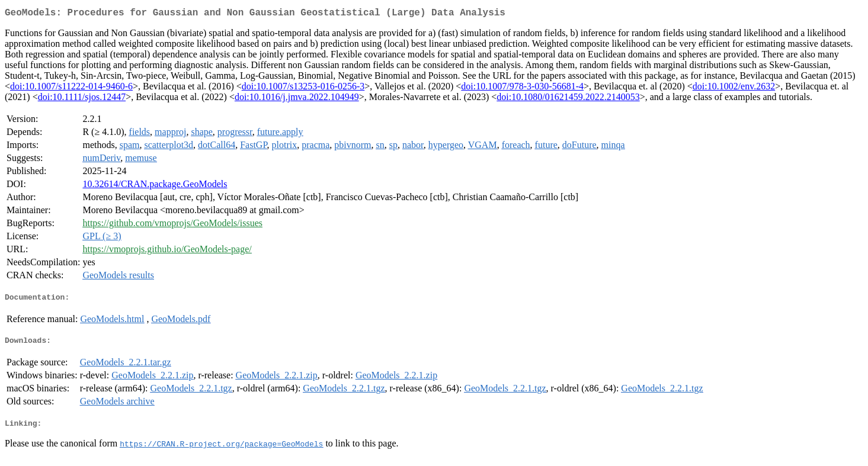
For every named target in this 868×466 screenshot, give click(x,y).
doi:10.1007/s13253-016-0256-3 (303, 89)
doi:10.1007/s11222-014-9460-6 (71, 89)
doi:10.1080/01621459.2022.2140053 (568, 99)
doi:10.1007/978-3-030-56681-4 (522, 89)
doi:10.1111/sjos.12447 (82, 99)
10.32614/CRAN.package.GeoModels (155, 186)
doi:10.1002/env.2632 (734, 89)
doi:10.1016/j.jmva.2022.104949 (297, 99)
